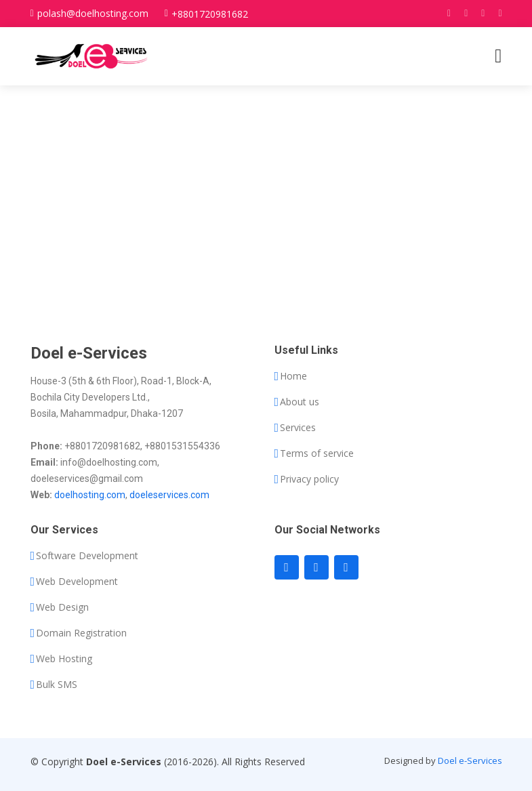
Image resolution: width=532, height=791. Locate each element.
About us (300, 402)
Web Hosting (64, 659)
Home (293, 376)
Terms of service (317, 453)
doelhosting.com (90, 495)
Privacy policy (309, 479)
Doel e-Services (470, 760)
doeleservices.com (169, 495)
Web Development (77, 582)
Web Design (62, 607)
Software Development (87, 556)
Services (298, 428)
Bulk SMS (57, 685)
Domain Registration (81, 633)
